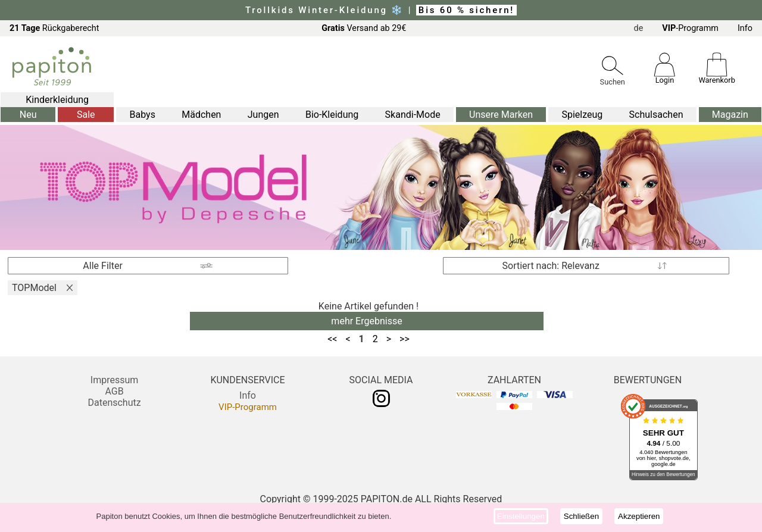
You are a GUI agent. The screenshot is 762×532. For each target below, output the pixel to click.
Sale (86, 115)
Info (745, 28)
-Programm (690, 28)
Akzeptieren (639, 516)
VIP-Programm (248, 407)
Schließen (581, 516)
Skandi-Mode (413, 115)
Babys (143, 115)
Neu (28, 115)
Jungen (263, 115)
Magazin (730, 115)
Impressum (115, 380)
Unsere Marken (501, 115)
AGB (114, 391)
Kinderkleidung (57, 100)
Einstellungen (521, 516)
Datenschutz (114, 403)
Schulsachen (656, 115)
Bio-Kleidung (332, 115)
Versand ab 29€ (364, 28)
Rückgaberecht (54, 28)
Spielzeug (582, 115)
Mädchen (201, 115)
